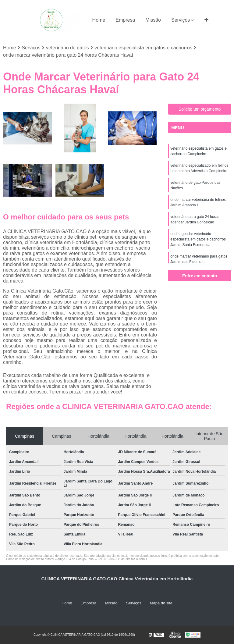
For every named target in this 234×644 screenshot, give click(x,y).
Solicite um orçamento (200, 109)
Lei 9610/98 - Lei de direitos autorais (122, 559)
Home (99, 20)
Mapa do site (161, 603)
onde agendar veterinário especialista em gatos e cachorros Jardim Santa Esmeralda (198, 239)
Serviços (181, 20)
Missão (153, 20)
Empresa (125, 20)
